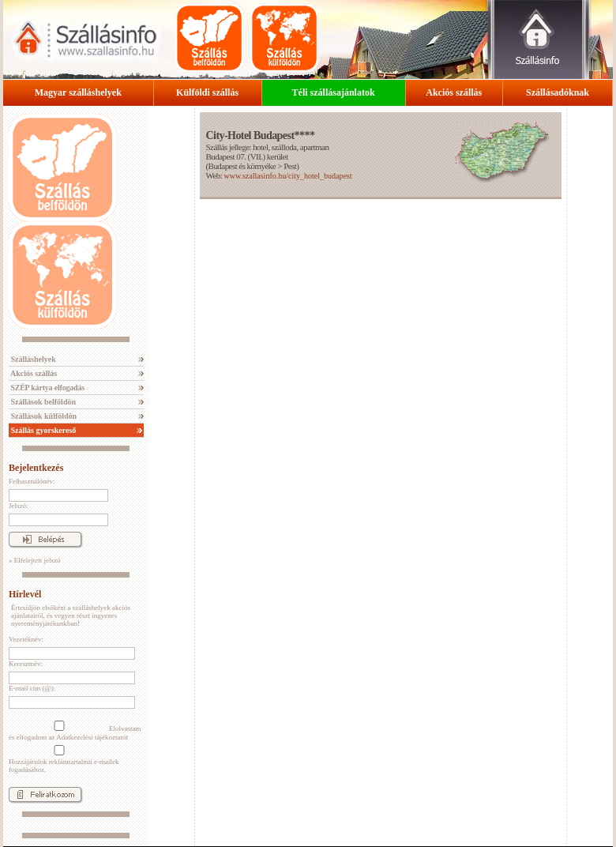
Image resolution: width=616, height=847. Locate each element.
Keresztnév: (26, 664)
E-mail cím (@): (32, 688)
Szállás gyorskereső (42, 430)
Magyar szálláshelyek (78, 92)
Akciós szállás (454, 92)
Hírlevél (25, 594)
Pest (290, 166)
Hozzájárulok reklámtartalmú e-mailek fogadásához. (64, 759)
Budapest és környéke (242, 166)
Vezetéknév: (26, 639)
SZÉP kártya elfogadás (47, 388)
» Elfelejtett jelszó (34, 560)
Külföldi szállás (207, 92)
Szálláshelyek (32, 359)
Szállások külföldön (43, 416)
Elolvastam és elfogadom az (75, 731)
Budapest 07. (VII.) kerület (246, 156)
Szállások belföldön (42, 402)
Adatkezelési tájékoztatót (92, 737)
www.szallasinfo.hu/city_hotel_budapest (287, 176)
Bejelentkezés (36, 468)
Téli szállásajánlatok (334, 92)
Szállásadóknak (558, 92)
